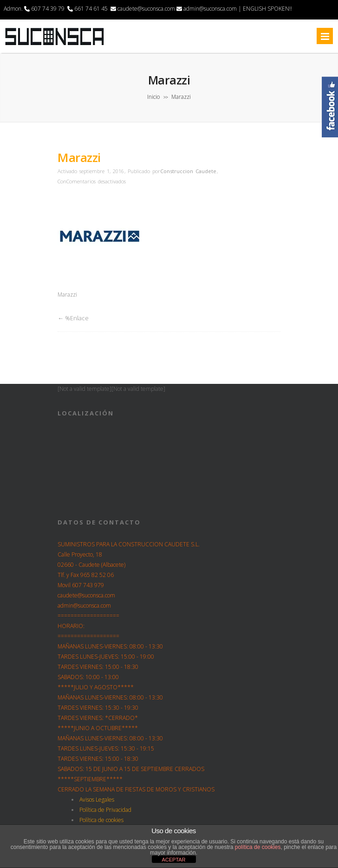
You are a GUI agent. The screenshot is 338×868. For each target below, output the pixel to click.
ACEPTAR (173, 860)
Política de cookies (101, 820)
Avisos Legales (97, 800)
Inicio (153, 97)
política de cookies (258, 847)
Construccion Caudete (188, 171)
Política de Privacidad (105, 810)
